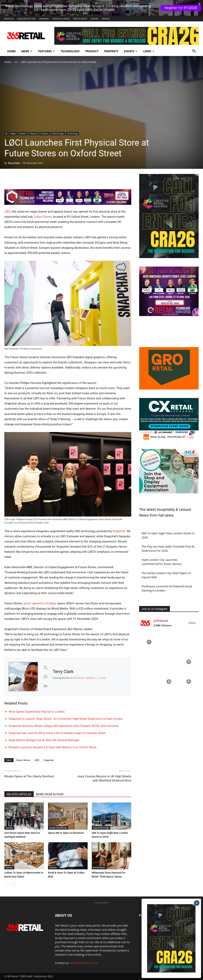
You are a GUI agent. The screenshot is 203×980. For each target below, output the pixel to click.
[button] (194, 52)
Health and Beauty (58, 828)
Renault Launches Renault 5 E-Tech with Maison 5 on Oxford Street (52, 747)
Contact (95, 19)
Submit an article (61, 19)
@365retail (161, 621)
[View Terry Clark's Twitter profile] (45, 668)
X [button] (199, 4)
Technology (70, 51)
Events (131, 51)
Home (11, 51)
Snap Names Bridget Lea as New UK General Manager (44, 740)
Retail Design (58, 134)
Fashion (23, 134)
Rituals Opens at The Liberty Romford (29, 776)
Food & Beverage (101, 828)
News (27, 51)
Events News (99, 868)
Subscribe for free (26, 19)
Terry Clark (14, 163)
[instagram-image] (149, 642)
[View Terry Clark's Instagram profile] (45, 677)
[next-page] (13, 885)
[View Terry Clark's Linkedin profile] (45, 686)
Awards (106, 19)
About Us (9, 19)
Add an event (80, 19)
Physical (33, 134)
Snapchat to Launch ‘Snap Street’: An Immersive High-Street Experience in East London (66, 719)
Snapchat (119, 531)
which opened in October (40, 603)
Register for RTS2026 (181, 8)
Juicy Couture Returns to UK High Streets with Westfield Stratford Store (104, 778)
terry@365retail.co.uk (84, 963)
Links (149, 51)
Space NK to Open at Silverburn (66, 833)
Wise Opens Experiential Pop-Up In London (37, 712)
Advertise (44, 19)
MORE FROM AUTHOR (50, 794)
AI (16, 62)
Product (92, 51)
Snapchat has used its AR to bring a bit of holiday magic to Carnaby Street (57, 733)
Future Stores (43, 217)
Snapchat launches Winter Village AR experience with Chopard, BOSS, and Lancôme (64, 726)
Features (46, 51)
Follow (192, 623)
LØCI (8, 212)
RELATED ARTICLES (19, 794)
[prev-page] (7, 885)
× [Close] (197, 903)
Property (111, 51)
